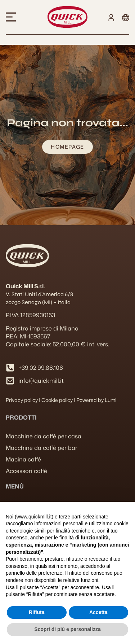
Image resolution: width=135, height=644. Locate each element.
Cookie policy (57, 400)
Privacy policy (22, 400)
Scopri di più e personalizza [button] (67, 629)
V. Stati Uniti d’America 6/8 (39, 294)
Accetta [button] (98, 612)
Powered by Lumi (96, 400)
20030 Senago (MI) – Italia (38, 302)
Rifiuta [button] (37, 612)
